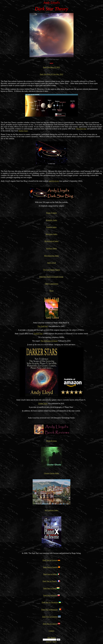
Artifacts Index (51, 248)
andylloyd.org (54, 181)
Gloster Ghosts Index (52, 473)
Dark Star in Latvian (50, 624)
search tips (49, 642)
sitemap (55, 642)
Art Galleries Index (52, 510)
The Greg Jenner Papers (51, 270)
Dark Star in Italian (50, 574)
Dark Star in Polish (52, 595)
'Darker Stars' (23, 131)
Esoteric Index (51, 227)
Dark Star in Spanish (50, 567)
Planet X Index (51, 213)
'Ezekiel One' (38, 334)
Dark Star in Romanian (50, 610)
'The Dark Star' (81, 129)
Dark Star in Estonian (50, 617)
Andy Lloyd (51, 263)
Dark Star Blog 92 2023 (51, 67)
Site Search (51, 638)
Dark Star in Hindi (51, 588)
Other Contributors (52, 284)
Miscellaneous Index (51, 256)
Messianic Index (51, 234)
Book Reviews (51, 441)
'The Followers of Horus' (49, 341)
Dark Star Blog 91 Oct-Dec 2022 (51, 74)
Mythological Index (51, 241)
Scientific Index (51, 220)
